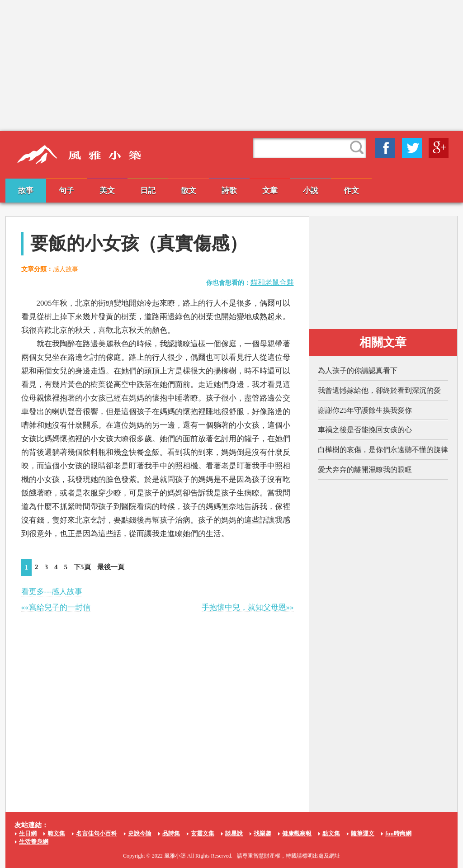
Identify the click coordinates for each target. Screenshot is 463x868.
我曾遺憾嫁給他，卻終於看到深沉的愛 (379, 390)
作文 (351, 191)
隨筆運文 (363, 833)
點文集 (331, 833)
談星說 (234, 833)
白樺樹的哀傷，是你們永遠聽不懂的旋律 (383, 450)
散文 (189, 191)
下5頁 (82, 567)
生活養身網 (34, 842)
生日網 (28, 833)
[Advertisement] (231, 66)
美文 (107, 191)
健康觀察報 (297, 833)
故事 (26, 191)
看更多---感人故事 (52, 592)
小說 (311, 191)
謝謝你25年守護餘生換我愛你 (365, 410)
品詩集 (171, 833)
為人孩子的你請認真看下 (358, 370)
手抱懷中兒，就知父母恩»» (248, 607)
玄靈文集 (203, 833)
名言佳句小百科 (97, 833)
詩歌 (229, 191)
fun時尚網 (398, 833)
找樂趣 (262, 833)
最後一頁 (111, 567)
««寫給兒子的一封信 (56, 607)
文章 (270, 191)
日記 (148, 191)
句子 (66, 191)
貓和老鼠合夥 (272, 282)
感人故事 (66, 269)
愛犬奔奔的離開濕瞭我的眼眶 (365, 469)
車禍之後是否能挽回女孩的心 (365, 430)
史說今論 (140, 833)
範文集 (56, 833)
